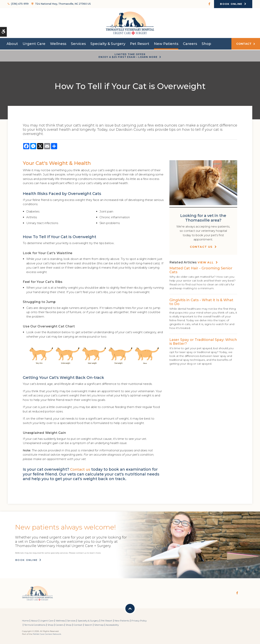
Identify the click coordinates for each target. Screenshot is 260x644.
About (12, 45)
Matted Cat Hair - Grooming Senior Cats (201, 270)
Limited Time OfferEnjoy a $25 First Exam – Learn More (128, 56)
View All (206, 262)
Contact (244, 45)
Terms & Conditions (35, 625)
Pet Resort (140, 45)
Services (78, 45)
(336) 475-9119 (19, 4)
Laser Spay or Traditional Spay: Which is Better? (203, 342)
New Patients (166, 45)
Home (25, 621)
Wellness (58, 45)
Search (88, 625)
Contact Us (201, 247)
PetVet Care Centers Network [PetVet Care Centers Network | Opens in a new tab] (47, 634)
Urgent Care (34, 45)
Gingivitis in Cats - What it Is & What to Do (201, 302)
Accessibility (112, 625)
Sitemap (99, 625)
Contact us (81, 469)
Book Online (231, 4)
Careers (190, 45)
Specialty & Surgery (108, 45)
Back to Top (130, 609)
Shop (206, 45)
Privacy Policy (139, 621)
